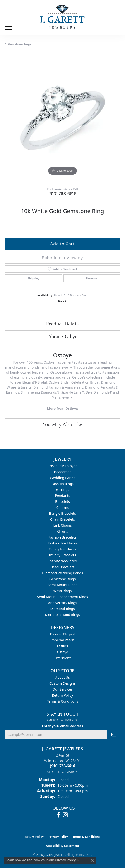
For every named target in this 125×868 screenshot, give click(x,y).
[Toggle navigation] (9, 28)
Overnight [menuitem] (62, 658)
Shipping (34, 278)
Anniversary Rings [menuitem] (62, 603)
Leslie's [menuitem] (62, 646)
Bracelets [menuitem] (62, 501)
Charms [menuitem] (62, 507)
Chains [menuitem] (62, 531)
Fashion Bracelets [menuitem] (62, 537)
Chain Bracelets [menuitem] (62, 519)
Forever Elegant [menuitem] (62, 634)
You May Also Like (62, 425)
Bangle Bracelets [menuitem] (63, 513)
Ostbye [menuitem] (62, 652)
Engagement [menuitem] (62, 472)
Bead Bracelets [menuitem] (62, 567)
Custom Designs (62, 683)
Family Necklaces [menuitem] (63, 549)
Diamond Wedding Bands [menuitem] (62, 573)
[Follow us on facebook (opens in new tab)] (59, 815)
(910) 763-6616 (63, 194)
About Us (62, 677)
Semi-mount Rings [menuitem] (62, 585)
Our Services (63, 689)
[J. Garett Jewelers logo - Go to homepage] (62, 17)
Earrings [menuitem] (62, 490)
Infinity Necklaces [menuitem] (63, 561)
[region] (62, 119)
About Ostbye (63, 337)
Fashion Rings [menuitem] (62, 484)
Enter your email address (62, 726)
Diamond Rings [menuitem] (62, 609)
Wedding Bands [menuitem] (62, 478)
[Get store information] (63, 772)
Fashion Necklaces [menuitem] (62, 543)
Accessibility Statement (62, 846)
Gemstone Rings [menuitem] (63, 579)
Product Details (63, 324)
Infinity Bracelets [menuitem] (62, 555)
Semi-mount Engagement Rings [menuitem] (62, 597)
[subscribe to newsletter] (114, 735)
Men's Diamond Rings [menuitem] (63, 615)
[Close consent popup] (92, 860)
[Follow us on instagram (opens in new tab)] (65, 815)
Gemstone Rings (20, 44)
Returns (92, 278)
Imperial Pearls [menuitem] (62, 640)
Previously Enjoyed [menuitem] (62, 466)
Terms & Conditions (62, 701)
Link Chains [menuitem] (62, 525)
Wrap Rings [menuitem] (63, 591)
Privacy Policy (58, 837)
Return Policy (63, 695)
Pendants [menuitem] (62, 496)
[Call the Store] (62, 766)
